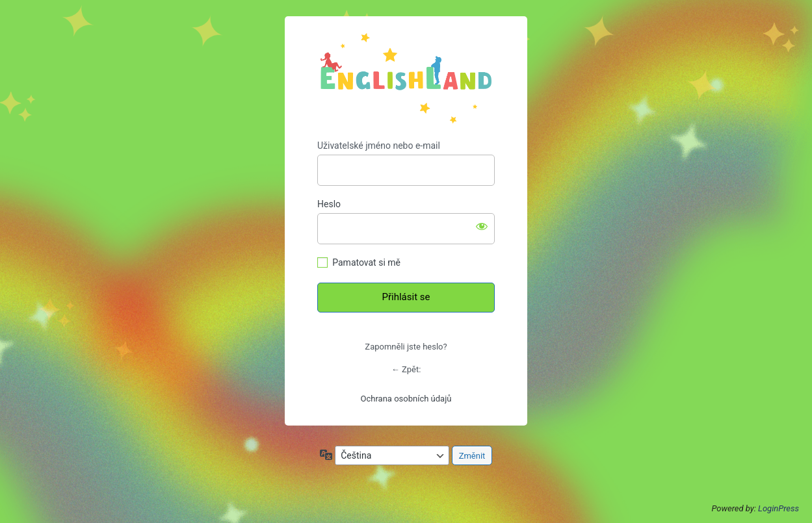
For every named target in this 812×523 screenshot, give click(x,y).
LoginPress (779, 508)
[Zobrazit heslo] (482, 226)
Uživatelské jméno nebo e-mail (379, 146)
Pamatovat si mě (366, 262)
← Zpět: (406, 369)
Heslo (329, 204)
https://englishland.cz (406, 78)
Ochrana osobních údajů (406, 399)
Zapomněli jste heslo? (406, 347)
